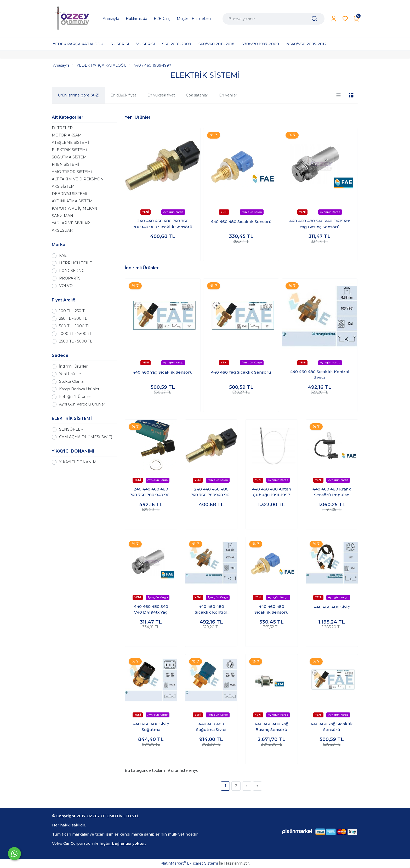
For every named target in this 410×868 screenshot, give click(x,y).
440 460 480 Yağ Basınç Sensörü (272, 727)
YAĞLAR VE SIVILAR (71, 223)
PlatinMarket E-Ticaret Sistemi (189, 863)
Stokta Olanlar (72, 381)
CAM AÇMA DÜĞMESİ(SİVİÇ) (86, 437)
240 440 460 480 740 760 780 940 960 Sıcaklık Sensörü (151, 492)
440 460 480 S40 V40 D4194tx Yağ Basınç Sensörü (320, 224)
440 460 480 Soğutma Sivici (211, 727)
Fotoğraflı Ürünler (75, 397)
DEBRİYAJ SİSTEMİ (69, 194)
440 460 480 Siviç (332, 607)
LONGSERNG (72, 271)
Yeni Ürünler (70, 374)
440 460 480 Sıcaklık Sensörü (241, 222)
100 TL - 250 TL (73, 311)
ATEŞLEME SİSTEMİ (70, 142)
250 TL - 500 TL (73, 318)
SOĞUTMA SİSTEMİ (70, 157)
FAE (63, 255)
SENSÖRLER (71, 429)
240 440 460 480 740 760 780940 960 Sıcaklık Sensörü (163, 224)
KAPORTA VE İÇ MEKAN (75, 208)
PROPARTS (70, 278)
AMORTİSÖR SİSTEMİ (72, 172)
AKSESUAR (62, 230)
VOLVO (66, 286)
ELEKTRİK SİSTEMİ (69, 150)
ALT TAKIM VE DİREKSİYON (78, 179)
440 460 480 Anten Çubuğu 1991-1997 (272, 492)
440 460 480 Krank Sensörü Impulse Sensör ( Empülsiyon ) (332, 492)
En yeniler (228, 95)
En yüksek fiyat (161, 95)
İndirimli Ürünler (73, 366)
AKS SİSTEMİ (64, 186)
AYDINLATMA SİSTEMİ (73, 201)
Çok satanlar (197, 95)
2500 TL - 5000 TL (76, 341)
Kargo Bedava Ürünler (79, 389)
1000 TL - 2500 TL (76, 334)
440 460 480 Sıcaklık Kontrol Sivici (320, 375)
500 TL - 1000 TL (75, 326)
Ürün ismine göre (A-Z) (79, 95)
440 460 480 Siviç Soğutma (151, 727)
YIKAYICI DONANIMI (78, 462)
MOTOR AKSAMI (67, 135)
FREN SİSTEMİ (65, 164)
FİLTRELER (62, 128)
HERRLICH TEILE (76, 263)
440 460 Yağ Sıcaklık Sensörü (163, 372)
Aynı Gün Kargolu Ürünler (82, 404)
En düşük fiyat (123, 95)
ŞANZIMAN (62, 216)
